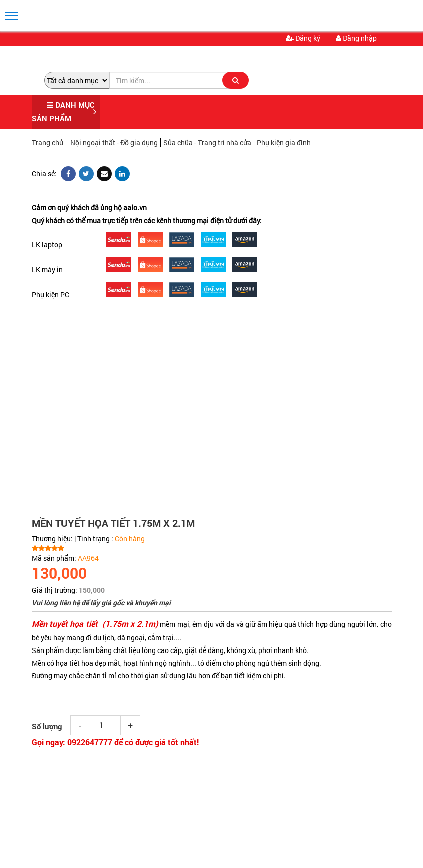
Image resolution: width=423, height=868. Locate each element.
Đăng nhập (356, 38)
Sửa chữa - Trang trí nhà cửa (207, 143)
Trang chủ (47, 143)
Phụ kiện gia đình (284, 143)
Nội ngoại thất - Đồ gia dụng (114, 143)
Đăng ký (303, 38)
